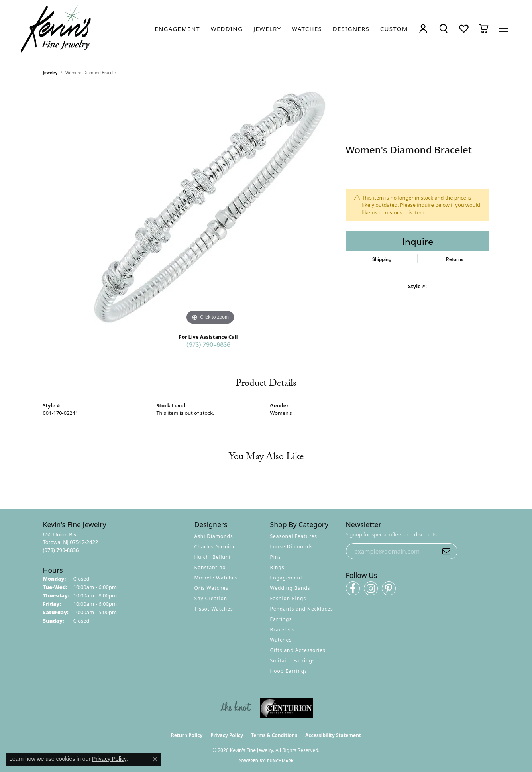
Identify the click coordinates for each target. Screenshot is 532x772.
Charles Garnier (215, 547)
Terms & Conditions (274, 735)
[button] (423, 29)
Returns (454, 259)
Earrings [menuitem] (281, 619)
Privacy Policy (227, 735)
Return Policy (187, 735)
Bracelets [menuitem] (282, 630)
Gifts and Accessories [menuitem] (298, 650)
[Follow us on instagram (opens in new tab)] (371, 588)
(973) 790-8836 (208, 344)
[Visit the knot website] (235, 708)
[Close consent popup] (155, 759)
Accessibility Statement (333, 735)
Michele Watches (216, 578)
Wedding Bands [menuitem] (290, 588)
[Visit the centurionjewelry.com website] (287, 708)
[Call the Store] (61, 550)
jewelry (50, 73)
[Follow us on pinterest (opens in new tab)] (389, 588)
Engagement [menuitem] (287, 578)
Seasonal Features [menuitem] (294, 536)
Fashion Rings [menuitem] (288, 598)
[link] (177, 29)
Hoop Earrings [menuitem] (289, 671)
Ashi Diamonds (214, 536)
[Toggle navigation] (504, 29)
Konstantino (210, 567)
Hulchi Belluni (213, 557)
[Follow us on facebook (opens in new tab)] (353, 588)
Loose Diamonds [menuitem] (292, 547)
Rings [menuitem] (277, 567)
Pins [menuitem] (276, 557)
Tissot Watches (214, 609)
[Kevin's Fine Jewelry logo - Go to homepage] (56, 29)
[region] (210, 207)
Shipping (382, 259)
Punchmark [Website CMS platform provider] (280, 761)
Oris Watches (212, 588)
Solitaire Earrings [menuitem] (293, 661)
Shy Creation (211, 598)
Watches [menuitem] (281, 640)
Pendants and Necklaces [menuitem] (302, 609)
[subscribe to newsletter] (446, 551)
